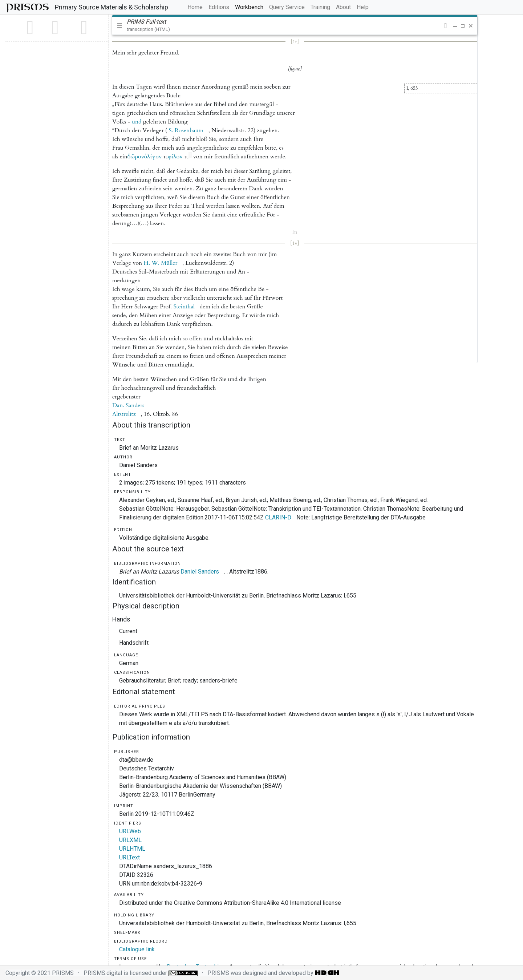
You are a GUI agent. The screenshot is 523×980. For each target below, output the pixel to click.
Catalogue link (137, 949)
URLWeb (130, 831)
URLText (129, 857)
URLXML (130, 840)
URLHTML (132, 849)
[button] (445, 26)
